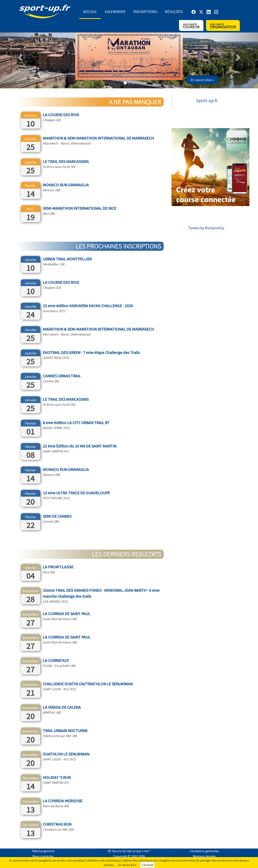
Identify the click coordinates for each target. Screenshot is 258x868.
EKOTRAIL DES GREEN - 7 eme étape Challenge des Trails (91, 352)
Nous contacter (43, 856)
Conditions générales (204, 851)
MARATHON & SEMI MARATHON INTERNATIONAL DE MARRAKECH (98, 138)
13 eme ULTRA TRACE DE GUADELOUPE (76, 493)
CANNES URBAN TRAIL (62, 376)
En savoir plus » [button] (202, 80)
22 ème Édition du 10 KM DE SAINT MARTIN (80, 446)
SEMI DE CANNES (57, 516)
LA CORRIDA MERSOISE (63, 801)
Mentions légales (204, 856)
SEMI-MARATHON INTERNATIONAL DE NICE (80, 208)
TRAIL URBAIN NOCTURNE (65, 731)
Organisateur (223, 26)
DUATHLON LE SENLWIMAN (66, 754)
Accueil (90, 12)
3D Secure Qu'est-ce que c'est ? (129, 851)
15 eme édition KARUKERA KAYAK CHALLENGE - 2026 (88, 306)
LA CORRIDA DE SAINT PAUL (67, 614)
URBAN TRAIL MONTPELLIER (67, 259)
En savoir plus (127, 865)
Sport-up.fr (207, 101)
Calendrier (115, 12)
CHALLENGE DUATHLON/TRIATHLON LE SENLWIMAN (88, 684)
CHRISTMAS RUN (57, 824)
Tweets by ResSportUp (206, 228)
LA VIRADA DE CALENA (62, 707)
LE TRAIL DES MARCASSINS (66, 161)
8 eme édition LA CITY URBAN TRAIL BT (76, 423)
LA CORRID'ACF (56, 660)
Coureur (191, 26)
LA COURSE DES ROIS (61, 115)
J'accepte (147, 865)
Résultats (174, 12)
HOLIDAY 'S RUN (57, 777)
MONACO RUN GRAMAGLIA (66, 185)
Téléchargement (43, 851)
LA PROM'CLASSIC (58, 567)
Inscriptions (145, 12)
